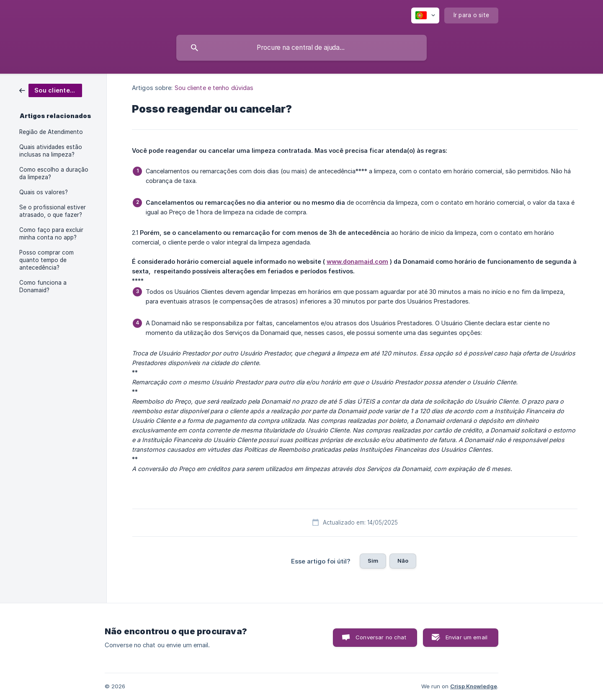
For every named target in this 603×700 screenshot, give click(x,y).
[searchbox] (301, 48)
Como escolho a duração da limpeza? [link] (54, 173)
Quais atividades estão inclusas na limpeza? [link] (51, 151)
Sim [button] (373, 561)
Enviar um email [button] (466, 637)
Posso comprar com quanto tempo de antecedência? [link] (46, 260)
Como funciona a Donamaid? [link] (43, 286)
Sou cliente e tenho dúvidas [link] (214, 88)
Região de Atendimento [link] (51, 132)
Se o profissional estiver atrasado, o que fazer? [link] (53, 211)
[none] (425, 15)
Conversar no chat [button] (381, 637)
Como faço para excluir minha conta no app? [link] (51, 234)
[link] (51, 90)
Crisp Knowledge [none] (474, 686)
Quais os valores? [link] (44, 192)
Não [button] (403, 561)
